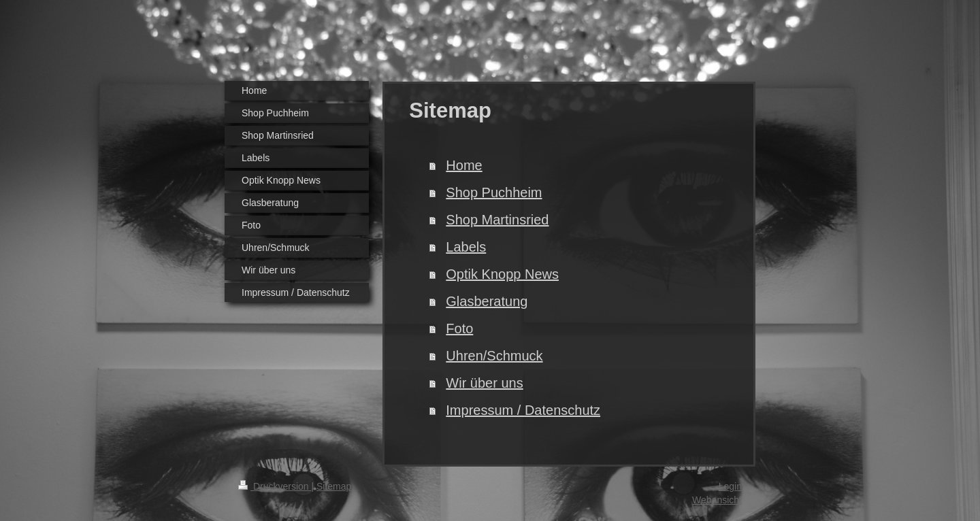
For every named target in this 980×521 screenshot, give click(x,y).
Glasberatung (487, 301)
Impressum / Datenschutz (523, 410)
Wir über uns (484, 383)
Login (730, 486)
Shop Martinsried (497, 220)
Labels (466, 247)
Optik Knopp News (502, 274)
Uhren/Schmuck (494, 356)
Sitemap (334, 486)
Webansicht (717, 500)
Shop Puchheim (494, 192)
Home (464, 165)
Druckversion (275, 486)
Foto (459, 329)
